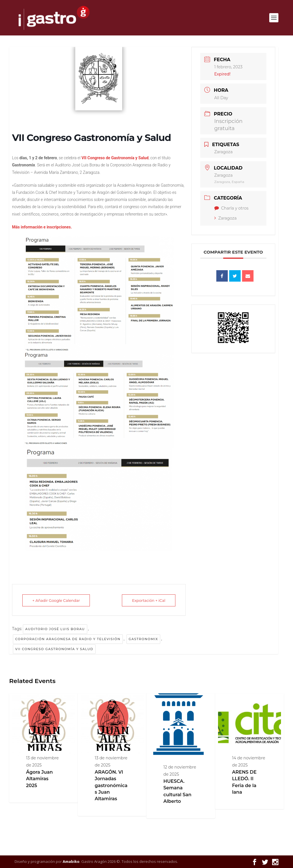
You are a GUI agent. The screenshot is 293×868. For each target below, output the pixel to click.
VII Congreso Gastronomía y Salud (54, 649)
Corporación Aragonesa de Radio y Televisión (68, 639)
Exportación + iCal (149, 600)
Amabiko (71, 861)
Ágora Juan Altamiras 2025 (39, 779)
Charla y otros (231, 208)
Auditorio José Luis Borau (55, 629)
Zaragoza (225, 218)
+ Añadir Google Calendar (56, 600)
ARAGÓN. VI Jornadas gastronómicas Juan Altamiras (111, 786)
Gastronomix (143, 639)
